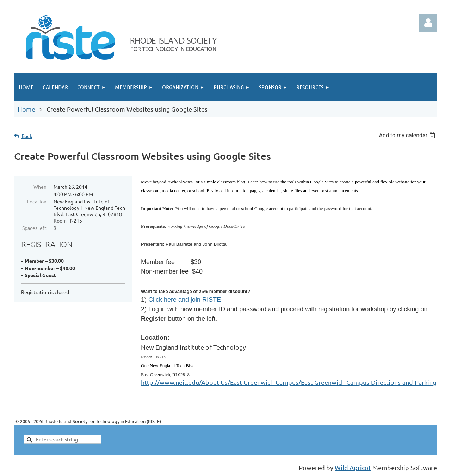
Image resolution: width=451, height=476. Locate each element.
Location (37, 201)
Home (26, 109)
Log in (428, 23)
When (40, 187)
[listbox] (408, 135)
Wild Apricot (353, 467)
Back (27, 136)
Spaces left (34, 228)
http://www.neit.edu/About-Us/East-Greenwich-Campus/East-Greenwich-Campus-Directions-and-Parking (289, 382)
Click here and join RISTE (185, 300)
